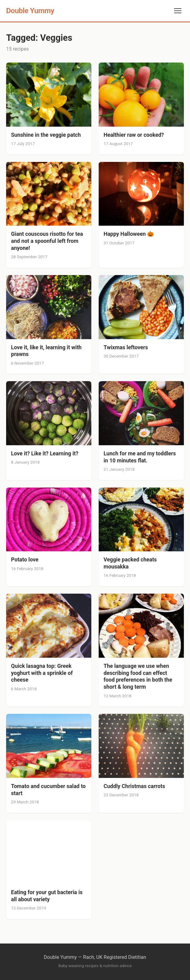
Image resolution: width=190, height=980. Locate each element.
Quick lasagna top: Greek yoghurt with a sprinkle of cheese (42, 673)
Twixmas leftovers (126, 347)
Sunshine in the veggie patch (46, 135)
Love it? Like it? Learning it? (45, 454)
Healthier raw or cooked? (134, 135)
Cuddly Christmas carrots (134, 786)
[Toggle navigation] (178, 11)
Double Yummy (30, 11)
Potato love (25, 560)
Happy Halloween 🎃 (129, 234)
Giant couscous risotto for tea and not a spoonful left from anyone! (47, 241)
